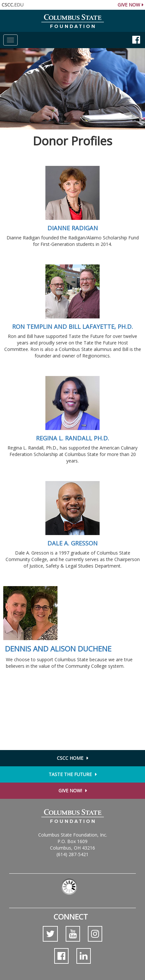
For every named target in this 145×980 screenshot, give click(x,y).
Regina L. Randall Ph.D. (72, 438)
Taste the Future (70, 774)
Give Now (129, 5)
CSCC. (13, 5)
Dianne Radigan (73, 228)
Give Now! (70, 791)
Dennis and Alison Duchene (58, 649)
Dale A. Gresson (72, 543)
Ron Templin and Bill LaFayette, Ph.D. (72, 327)
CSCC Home (70, 758)
